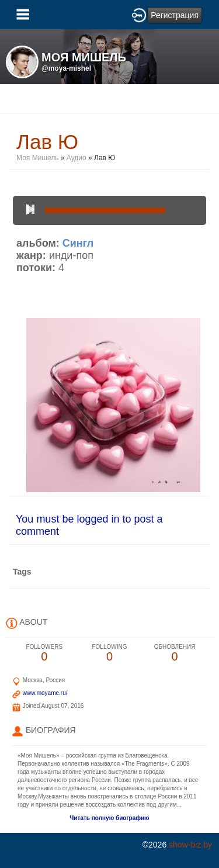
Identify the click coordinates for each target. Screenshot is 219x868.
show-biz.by (190, 845)
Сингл (78, 243)
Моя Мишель (38, 158)
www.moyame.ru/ (45, 693)
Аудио (77, 158)
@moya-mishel (66, 68)
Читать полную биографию (109, 818)
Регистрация (175, 15)
